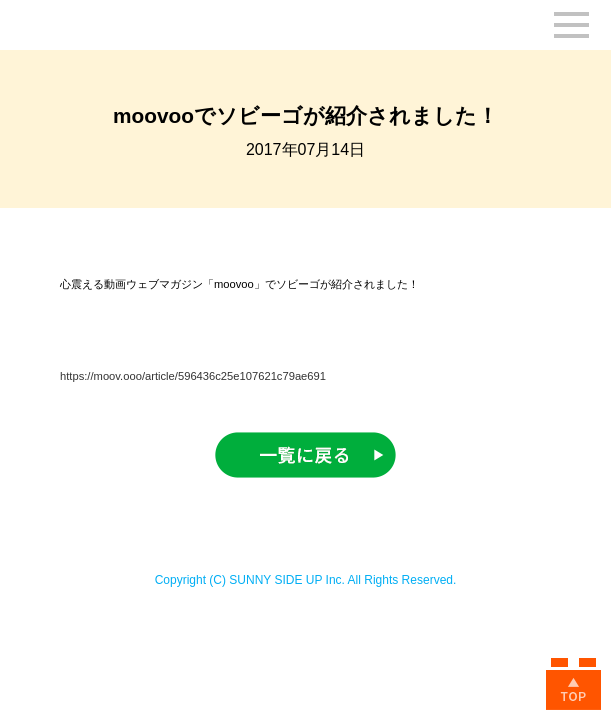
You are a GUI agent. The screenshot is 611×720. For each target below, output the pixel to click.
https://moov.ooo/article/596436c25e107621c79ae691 (193, 376)
